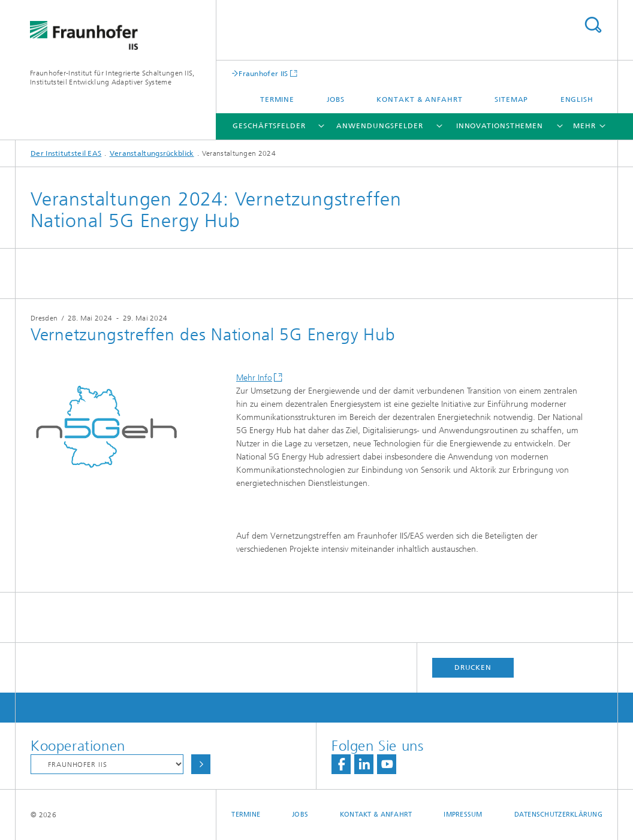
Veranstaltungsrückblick (152, 153)
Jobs (336, 99)
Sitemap (511, 99)
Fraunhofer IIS (263, 73)
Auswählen (201, 764)
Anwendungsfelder (379, 126)
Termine (277, 99)
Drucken (473, 667)
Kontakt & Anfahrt (419, 99)
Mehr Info (254, 378)
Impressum (463, 815)
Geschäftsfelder (269, 126)
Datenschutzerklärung (559, 815)
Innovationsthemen (500, 126)
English (577, 99)
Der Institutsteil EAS (66, 153)
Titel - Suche (593, 25)
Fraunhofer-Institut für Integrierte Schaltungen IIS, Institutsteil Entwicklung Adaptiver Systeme (112, 78)
